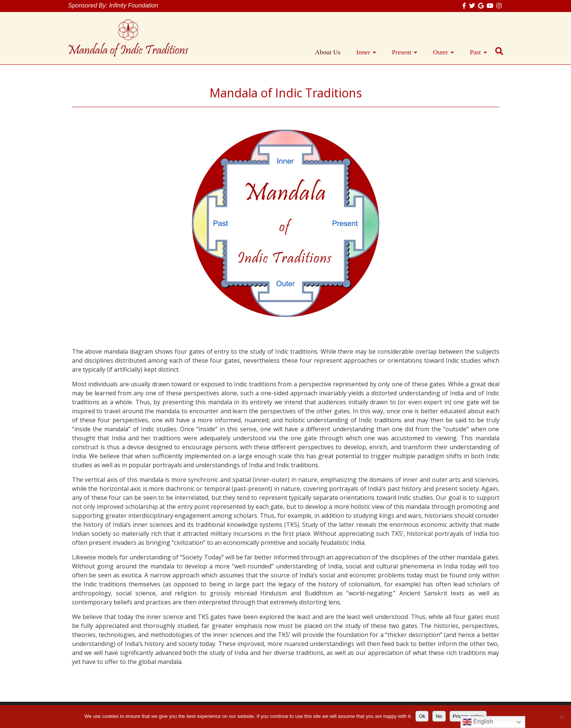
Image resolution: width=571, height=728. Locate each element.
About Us (328, 52)
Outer (441, 52)
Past (475, 52)
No (439, 716)
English (478, 722)
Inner (363, 52)
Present (402, 52)
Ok (422, 716)
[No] (562, 717)
